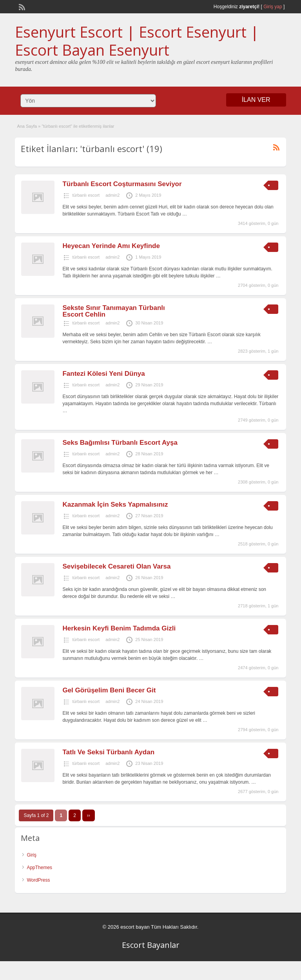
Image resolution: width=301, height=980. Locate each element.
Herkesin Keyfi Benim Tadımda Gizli (119, 628)
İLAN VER (256, 100)
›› (89, 815)
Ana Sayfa (27, 126)
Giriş (32, 855)
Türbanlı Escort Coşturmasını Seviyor (122, 184)
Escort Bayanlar (151, 945)
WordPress (38, 880)
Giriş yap (273, 7)
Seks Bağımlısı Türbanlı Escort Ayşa (120, 443)
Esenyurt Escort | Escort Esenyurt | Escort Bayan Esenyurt (137, 41)
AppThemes (39, 868)
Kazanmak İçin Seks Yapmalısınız (115, 504)
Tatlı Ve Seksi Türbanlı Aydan (108, 752)
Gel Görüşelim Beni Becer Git (109, 690)
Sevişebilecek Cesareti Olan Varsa (116, 566)
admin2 (112, 195)
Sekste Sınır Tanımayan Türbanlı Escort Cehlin (113, 311)
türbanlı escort (86, 195)
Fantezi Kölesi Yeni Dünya (103, 374)
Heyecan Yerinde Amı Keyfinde (111, 246)
